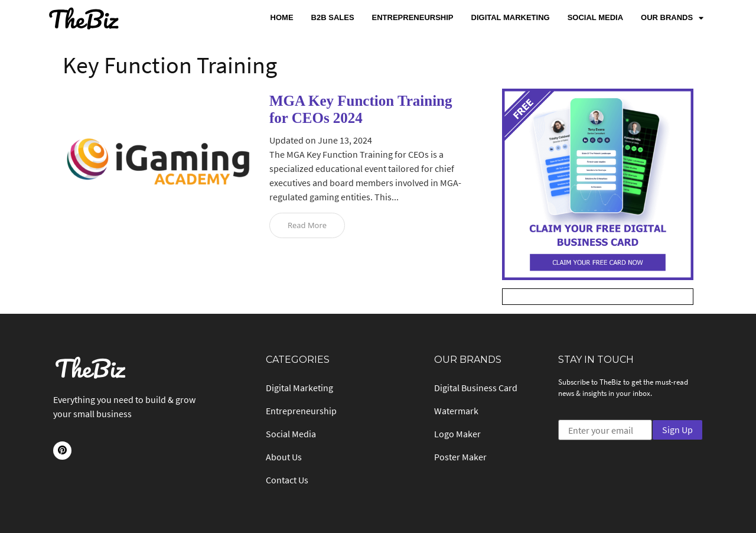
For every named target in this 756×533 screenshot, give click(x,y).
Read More (307, 225)
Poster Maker (460, 457)
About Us (284, 457)
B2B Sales (333, 17)
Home (282, 17)
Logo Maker (457, 434)
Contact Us (287, 480)
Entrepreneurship (413, 17)
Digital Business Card (476, 388)
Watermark (456, 411)
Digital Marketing (511, 17)
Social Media (595, 17)
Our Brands (672, 18)
